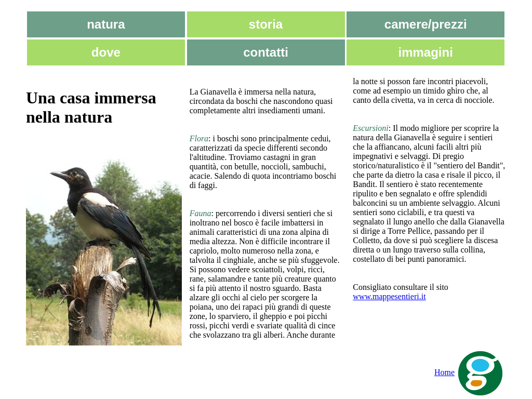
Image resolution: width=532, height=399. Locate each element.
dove (106, 52)
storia (266, 24)
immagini (426, 52)
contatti (266, 52)
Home (470, 372)
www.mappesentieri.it (389, 296)
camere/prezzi (426, 24)
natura (106, 24)
